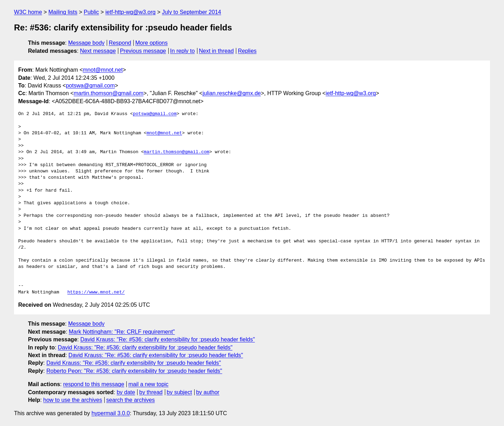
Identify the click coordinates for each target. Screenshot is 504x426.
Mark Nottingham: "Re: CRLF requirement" (122, 332)
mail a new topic (149, 384)
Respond (120, 43)
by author (208, 392)
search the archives (131, 400)
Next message (98, 51)
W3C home (28, 12)
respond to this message (93, 384)
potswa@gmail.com (90, 86)
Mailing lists (63, 12)
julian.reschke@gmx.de (232, 93)
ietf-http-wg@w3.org (130, 12)
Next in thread (216, 51)
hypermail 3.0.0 (110, 413)
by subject (179, 392)
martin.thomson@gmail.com (108, 93)
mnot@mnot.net (103, 70)
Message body (86, 43)
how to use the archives (73, 400)
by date (126, 392)
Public (91, 12)
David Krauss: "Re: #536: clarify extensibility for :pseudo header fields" (167, 339)
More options (152, 43)
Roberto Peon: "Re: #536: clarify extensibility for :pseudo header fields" (134, 371)
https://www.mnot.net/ (96, 292)
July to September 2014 (192, 12)
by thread (151, 392)
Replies (247, 51)
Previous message (143, 51)
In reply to (182, 51)
